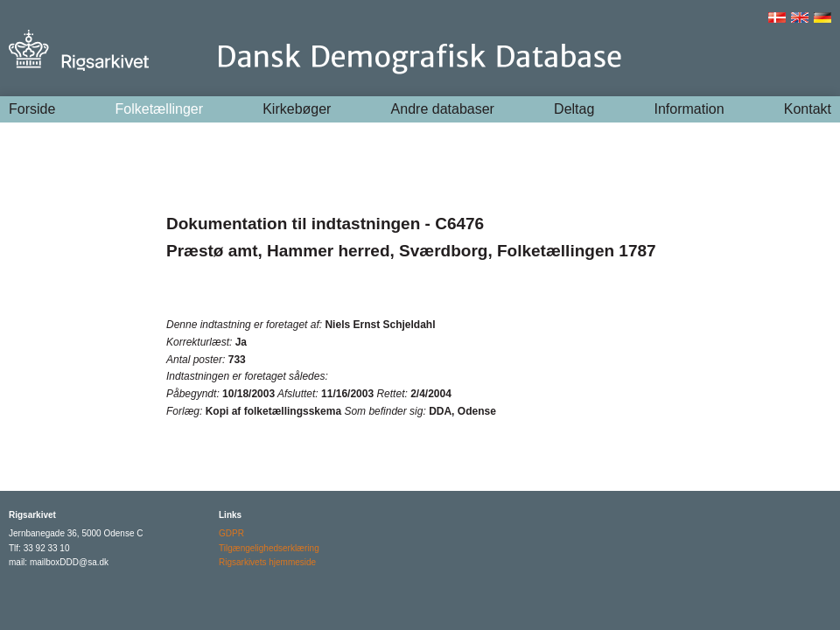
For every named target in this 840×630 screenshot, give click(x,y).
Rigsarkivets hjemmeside (267, 562)
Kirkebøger (297, 109)
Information (689, 109)
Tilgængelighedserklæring (269, 548)
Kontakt (808, 109)
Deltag (574, 109)
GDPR (231, 533)
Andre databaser (443, 109)
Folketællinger (159, 109)
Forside (32, 109)
